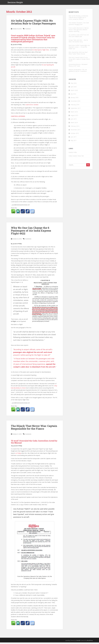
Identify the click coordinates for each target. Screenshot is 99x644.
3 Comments (28, 240)
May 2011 (74, 142)
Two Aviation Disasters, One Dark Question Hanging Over (79, 25)
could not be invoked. (32, 106)
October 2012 (75, 135)
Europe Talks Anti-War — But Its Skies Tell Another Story (78, 42)
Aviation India (73, 154)
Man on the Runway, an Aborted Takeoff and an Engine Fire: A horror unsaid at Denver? (78, 19)
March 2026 (74, 92)
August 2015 (74, 117)
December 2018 (75, 103)
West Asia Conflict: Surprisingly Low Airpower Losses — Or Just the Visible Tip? (79, 49)
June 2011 (74, 138)
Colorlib (78, 642)
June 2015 (74, 121)
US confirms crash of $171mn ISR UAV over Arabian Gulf (79, 37)
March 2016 (74, 113)
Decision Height (15, 3)
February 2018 (75, 106)
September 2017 (76, 110)
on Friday (18, 455)
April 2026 (74, 88)
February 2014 (75, 128)
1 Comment (28, 30)
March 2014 (74, 124)
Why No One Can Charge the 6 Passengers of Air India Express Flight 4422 (31, 232)
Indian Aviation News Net (76, 157)
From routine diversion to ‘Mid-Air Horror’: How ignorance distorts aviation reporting (79, 31)
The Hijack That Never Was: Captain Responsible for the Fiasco (34, 429)
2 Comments (28, 436)
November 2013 (75, 131)
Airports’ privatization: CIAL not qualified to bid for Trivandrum (78, 72)
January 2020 (75, 99)
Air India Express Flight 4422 (41, 51)
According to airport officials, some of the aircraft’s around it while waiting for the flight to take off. (33, 354)
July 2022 (73, 95)
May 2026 (74, 85)
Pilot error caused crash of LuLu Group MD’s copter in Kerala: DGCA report (79, 61)
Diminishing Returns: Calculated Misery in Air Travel (78, 67)
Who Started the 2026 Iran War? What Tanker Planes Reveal (78, 55)
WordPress (90, 642)
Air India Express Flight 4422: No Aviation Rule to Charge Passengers (33, 24)
